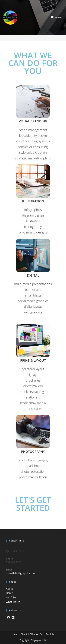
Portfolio (11, 597)
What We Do (13, 602)
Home (10, 593)
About (9, 589)
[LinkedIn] (13, 618)
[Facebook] (8, 618)
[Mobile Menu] (57, 17)
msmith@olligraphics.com (21, 573)
